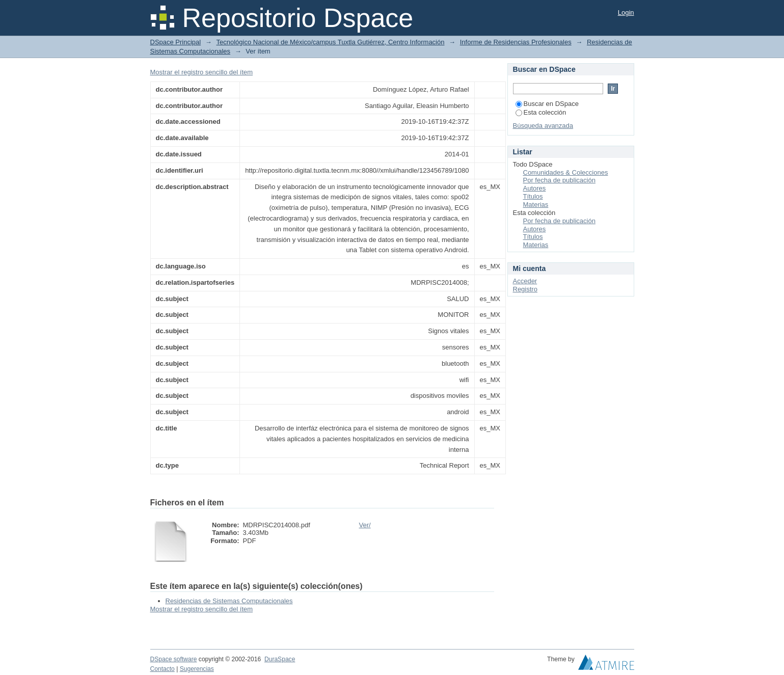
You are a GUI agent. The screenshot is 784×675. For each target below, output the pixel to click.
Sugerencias (197, 669)
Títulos (533, 196)
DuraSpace (280, 659)
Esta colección (541, 112)
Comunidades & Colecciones (566, 172)
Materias (536, 205)
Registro (525, 289)
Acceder (525, 281)
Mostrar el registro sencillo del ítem (202, 72)
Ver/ (365, 525)
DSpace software (174, 659)
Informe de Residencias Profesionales (516, 42)
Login (626, 12)
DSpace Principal (176, 42)
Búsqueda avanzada (543, 126)
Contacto (163, 669)
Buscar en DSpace (547, 104)
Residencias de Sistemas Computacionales (229, 601)
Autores (535, 188)
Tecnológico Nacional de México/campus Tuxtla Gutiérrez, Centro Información (330, 42)
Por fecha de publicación (559, 180)
